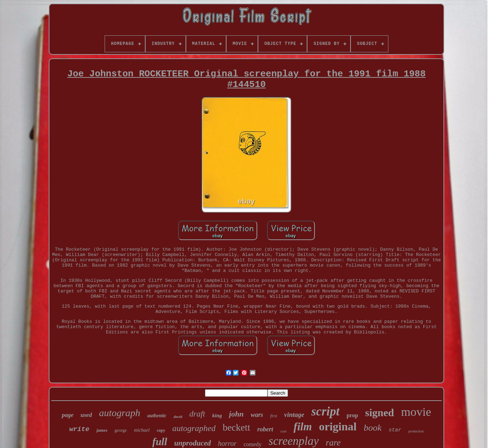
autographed (194, 428)
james (102, 430)
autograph (120, 413)
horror (227, 443)
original (338, 426)
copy (161, 430)
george (121, 430)
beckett (236, 427)
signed (380, 412)
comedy (252, 444)
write (79, 429)
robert (265, 429)
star (395, 430)
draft (197, 414)
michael (142, 430)
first (274, 416)
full (160, 442)
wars (257, 415)
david (178, 417)
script (325, 411)
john (236, 414)
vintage (294, 415)
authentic (157, 416)
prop (352, 415)
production (416, 431)
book (373, 428)
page (68, 415)
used (86, 415)
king (217, 415)
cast (283, 431)
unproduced (193, 443)
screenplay (294, 441)
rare (333, 443)
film (303, 427)
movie (416, 412)
